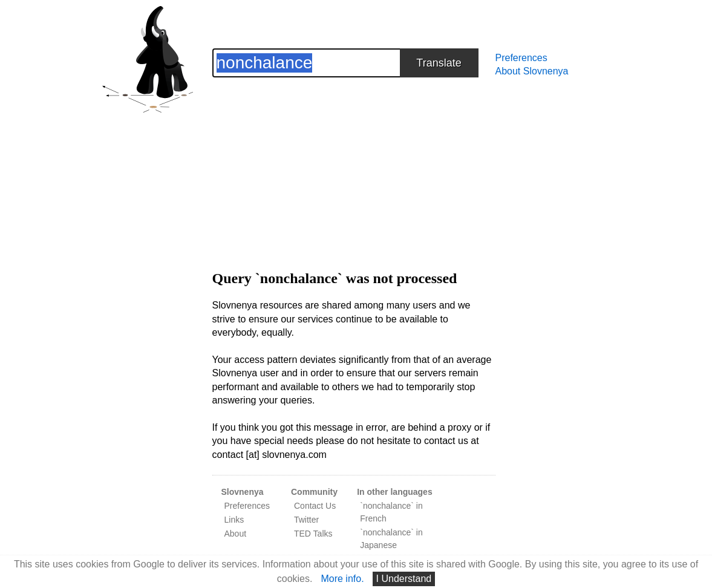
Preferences (521, 58)
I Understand (404, 579)
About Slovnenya (532, 71)
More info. (342, 579)
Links (234, 520)
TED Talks (313, 534)
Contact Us (315, 506)
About (236, 534)
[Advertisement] (354, 162)
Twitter (306, 520)
